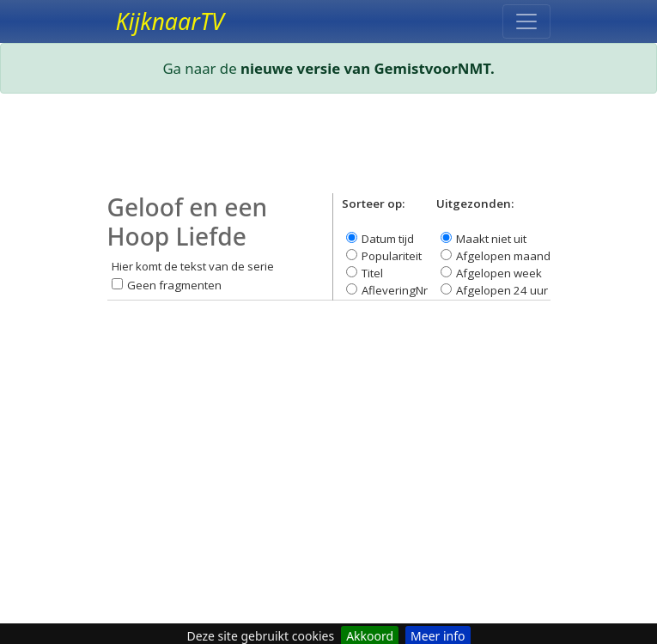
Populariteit (392, 256)
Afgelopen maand (503, 256)
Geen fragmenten (174, 285)
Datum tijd (388, 239)
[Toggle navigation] (526, 21)
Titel (372, 273)
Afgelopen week (499, 273)
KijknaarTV (170, 21)
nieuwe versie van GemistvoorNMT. (368, 68)
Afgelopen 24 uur (502, 290)
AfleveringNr (395, 290)
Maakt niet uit (491, 239)
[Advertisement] (329, 150)
